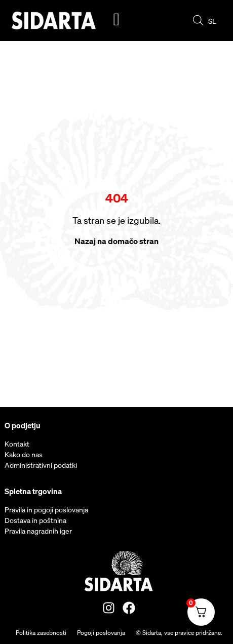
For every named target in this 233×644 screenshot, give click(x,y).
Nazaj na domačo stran (116, 241)
